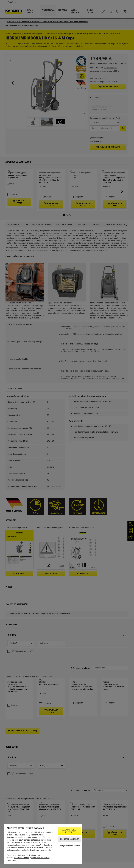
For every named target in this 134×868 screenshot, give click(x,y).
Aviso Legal (12, 860)
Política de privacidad (40, 858)
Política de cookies (21, 858)
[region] (43, 844)
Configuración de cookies (69, 846)
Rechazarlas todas (70, 839)
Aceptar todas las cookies (70, 831)
